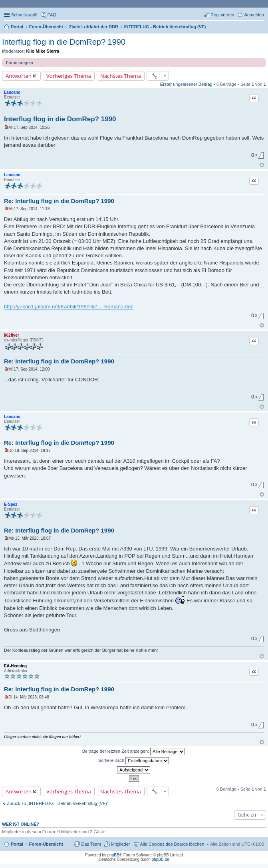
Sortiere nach (134, 761)
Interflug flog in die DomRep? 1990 (64, 42)
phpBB (113, 855)
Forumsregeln (20, 63)
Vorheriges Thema (69, 76)
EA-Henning (15, 666)
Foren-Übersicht (46, 844)
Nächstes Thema (121, 76)
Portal (17, 27)
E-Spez (11, 504)
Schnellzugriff (24, 15)
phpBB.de (161, 859)
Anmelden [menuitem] (254, 15)
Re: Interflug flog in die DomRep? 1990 (59, 201)
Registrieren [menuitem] (222, 15)
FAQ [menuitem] (52, 15)
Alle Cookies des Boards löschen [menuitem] (172, 844)
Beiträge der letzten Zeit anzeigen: (134, 752)
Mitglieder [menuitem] (121, 844)
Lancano (12, 92)
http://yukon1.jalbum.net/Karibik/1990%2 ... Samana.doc (69, 307)
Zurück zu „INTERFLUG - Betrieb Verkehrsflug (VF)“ (58, 803)
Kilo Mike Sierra (43, 51)
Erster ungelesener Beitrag (186, 84)
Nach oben (262, 165)
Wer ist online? (21, 824)
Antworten (19, 76)
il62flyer (12, 335)
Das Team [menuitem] (91, 844)
